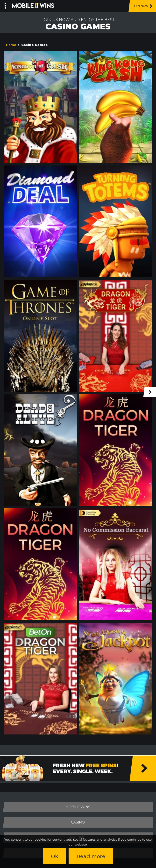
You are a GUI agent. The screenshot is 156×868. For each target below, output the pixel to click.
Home (11, 45)
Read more (91, 856)
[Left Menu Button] (5, 5)
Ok (55, 856)
